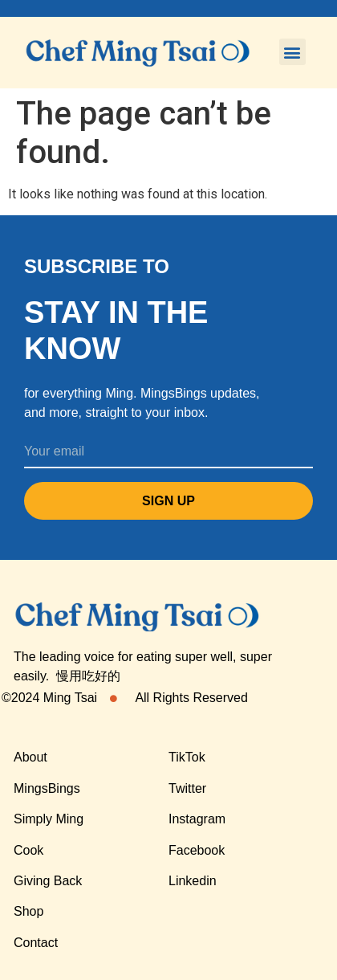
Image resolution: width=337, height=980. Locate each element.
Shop (28, 911)
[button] (292, 52)
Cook (28, 850)
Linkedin (193, 881)
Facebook (197, 850)
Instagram (197, 819)
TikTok (187, 757)
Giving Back (48, 881)
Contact (36, 943)
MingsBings (47, 788)
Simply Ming (49, 819)
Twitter (187, 788)
